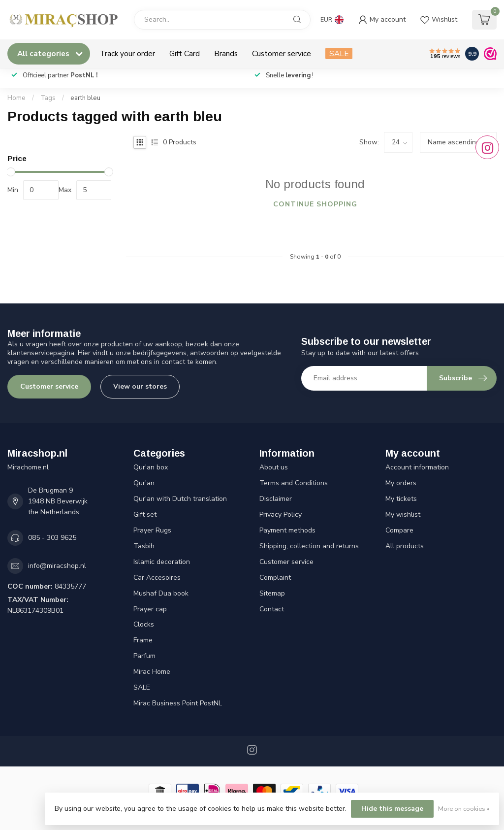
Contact (272, 609)
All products (405, 546)
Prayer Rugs (152, 530)
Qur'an (144, 483)
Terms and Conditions (294, 483)
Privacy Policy (281, 515)
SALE (339, 53)
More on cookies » (464, 809)
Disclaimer (276, 499)
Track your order (127, 53)
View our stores (140, 386)
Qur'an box (151, 467)
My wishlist (403, 515)
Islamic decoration (162, 562)
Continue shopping (315, 204)
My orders (401, 483)
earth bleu (85, 98)
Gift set (145, 515)
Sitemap (272, 593)
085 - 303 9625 (52, 538)
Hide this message (392, 809)
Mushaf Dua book (161, 593)
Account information (417, 467)
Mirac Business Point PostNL (178, 703)
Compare (399, 530)
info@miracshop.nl (57, 566)
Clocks (144, 624)
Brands (226, 53)
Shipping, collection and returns (309, 546)
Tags (48, 98)
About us (274, 467)
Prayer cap (150, 609)
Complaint (275, 578)
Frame (143, 640)
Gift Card (185, 53)
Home (16, 98)
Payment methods (287, 530)
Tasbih (144, 546)
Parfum (144, 656)
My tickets (401, 499)
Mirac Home (152, 672)
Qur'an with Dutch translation (180, 499)
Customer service (282, 53)
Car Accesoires (157, 578)
